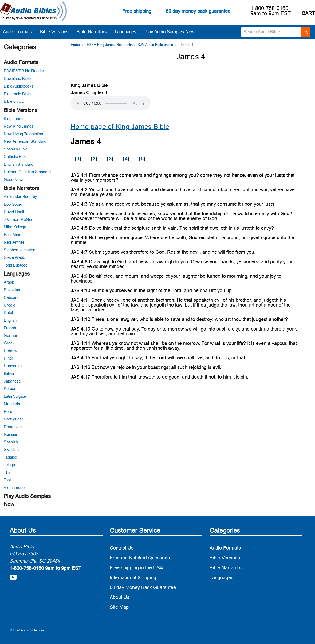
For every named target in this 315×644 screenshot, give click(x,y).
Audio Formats (20, 32)
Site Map (119, 607)
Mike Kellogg (15, 227)
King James (14, 119)
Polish (9, 412)
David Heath (15, 212)
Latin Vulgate (15, 396)
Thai (7, 472)
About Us (120, 597)
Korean (10, 389)
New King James (19, 126)
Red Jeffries (14, 242)
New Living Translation (23, 134)
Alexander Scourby (20, 196)
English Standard (19, 164)
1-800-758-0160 (269, 8)
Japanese (12, 381)
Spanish (11, 442)
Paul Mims (13, 235)
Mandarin (12, 404)
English (10, 320)
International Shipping (133, 577)
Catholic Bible (16, 156)
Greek (9, 343)
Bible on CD (14, 101)
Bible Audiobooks (19, 86)
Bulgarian (12, 290)
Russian (11, 434)
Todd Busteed (16, 265)
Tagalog (10, 457)
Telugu (9, 465)
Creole (9, 305)
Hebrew (11, 351)
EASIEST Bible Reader (24, 71)
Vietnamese (14, 488)
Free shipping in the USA (136, 568)
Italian (9, 373)
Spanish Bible (16, 149)
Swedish (11, 449)
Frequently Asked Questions (140, 558)
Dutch (9, 313)
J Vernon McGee (19, 219)
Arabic (9, 282)
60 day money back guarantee (198, 11)
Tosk (8, 480)
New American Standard (25, 141)
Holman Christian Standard (27, 172)
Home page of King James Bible (120, 127)
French (10, 328)
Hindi (8, 358)
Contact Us (122, 548)
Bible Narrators (94, 32)
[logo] (33, 12)
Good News (14, 179)
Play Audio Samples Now (169, 32)
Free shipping (137, 11)
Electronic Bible (17, 94)
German (11, 335)
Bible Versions (57, 32)
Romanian (13, 427)
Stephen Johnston (19, 250)
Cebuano (12, 297)
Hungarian (13, 366)
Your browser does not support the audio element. (111, 103)
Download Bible (17, 79)
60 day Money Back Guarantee (143, 587)
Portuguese (14, 419)
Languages (128, 32)
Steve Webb (14, 257)
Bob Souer (13, 204)
